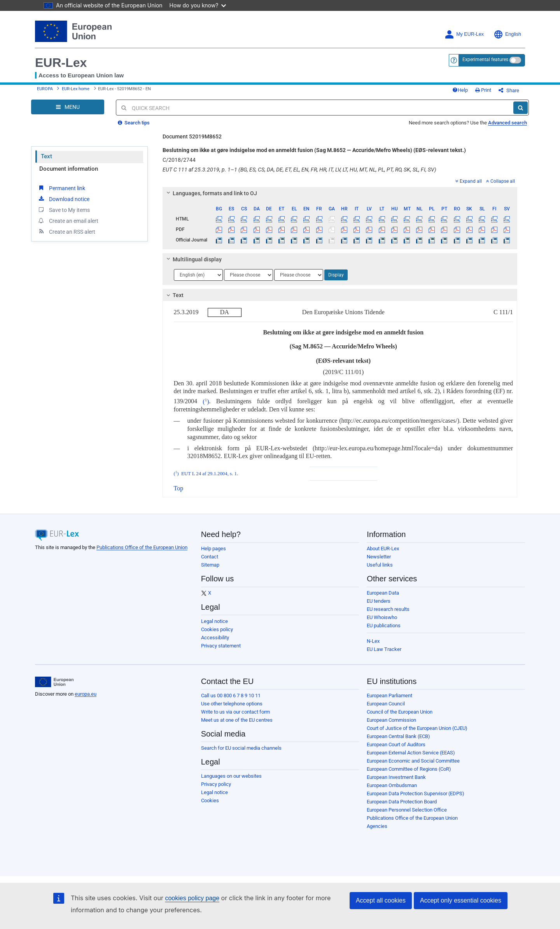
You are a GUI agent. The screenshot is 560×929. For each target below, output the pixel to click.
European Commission (391, 720)
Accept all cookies (381, 900)
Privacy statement (221, 646)
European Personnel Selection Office (407, 810)
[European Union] (54, 682)
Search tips (134, 123)
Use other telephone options (232, 704)
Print (483, 90)
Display (336, 275)
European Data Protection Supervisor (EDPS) (416, 793)
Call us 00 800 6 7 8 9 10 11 (231, 695)
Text (46, 156)
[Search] (521, 108)
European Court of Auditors (396, 744)
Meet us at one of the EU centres (237, 720)
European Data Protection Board (402, 802)
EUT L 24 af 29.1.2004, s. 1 (209, 474)
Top (179, 488)
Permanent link (61, 188)
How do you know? (198, 5)
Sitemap (210, 565)
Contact (210, 557)
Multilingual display (193, 259)
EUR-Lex (61, 63)
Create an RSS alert (66, 231)
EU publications (384, 625)
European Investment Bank (396, 777)
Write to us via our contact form (235, 712)
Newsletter (379, 557)
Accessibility (215, 638)
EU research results (388, 609)
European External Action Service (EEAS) (411, 753)
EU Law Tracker (384, 649)
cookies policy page (192, 898)
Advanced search (507, 123)
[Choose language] (198, 275)
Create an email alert (68, 220)
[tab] (340, 193)
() (206, 402)
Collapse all (500, 181)
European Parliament (389, 695)
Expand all (469, 181)
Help (460, 90)
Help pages (213, 548)
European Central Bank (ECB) (398, 736)
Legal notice (214, 621)
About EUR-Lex (383, 548)
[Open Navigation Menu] (68, 107)
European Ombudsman (392, 785)
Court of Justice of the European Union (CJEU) (417, 728)
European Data (383, 593)
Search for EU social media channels (241, 748)
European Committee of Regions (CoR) (409, 769)
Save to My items (64, 210)
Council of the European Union (400, 712)
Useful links (380, 565)
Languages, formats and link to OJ (210, 193)
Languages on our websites (231, 776)
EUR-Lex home (76, 89)
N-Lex (373, 641)
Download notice (63, 199)
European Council (386, 704)
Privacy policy (216, 784)
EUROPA (45, 89)
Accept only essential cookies (461, 900)
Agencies (377, 826)
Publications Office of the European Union (142, 547)
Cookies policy (217, 629)
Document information (69, 169)
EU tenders (379, 601)
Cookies (210, 800)
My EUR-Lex (464, 34)
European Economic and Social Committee (413, 761)
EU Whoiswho (382, 617)
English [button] (507, 34)
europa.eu (86, 694)
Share (509, 90)
